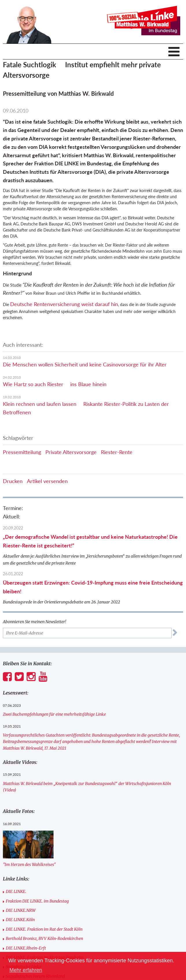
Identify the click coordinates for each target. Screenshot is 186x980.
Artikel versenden (47, 481)
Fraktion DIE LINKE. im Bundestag (37, 901)
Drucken (13, 481)
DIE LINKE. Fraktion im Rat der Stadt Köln (44, 929)
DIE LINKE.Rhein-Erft (26, 948)
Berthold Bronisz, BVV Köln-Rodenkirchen (44, 939)
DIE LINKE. (16, 892)
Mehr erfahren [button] (26, 970)
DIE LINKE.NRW (21, 910)
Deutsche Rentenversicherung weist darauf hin (64, 304)
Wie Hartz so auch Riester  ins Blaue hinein (55, 384)
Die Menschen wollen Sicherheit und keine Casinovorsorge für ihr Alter (85, 364)
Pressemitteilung (22, 452)
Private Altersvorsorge (71, 452)
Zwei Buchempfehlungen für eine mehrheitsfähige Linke (54, 714)
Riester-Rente (117, 452)
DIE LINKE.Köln (20, 920)
